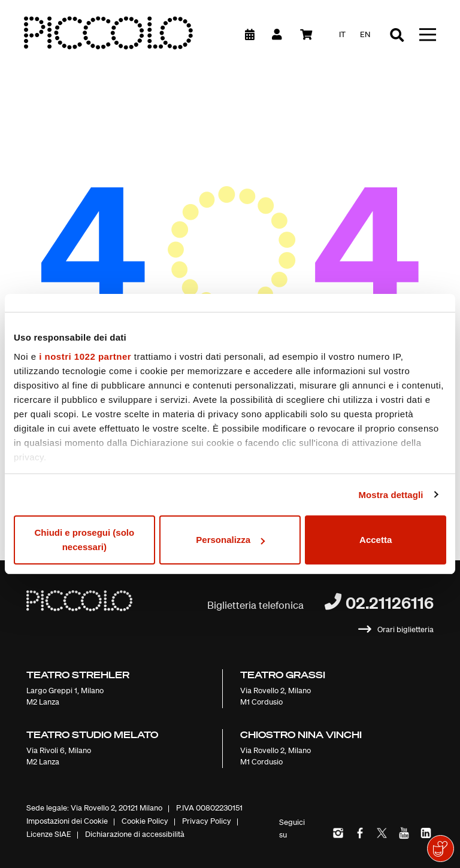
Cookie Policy (145, 821)
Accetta (376, 540)
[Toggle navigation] (428, 34)
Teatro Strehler (78, 675)
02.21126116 (390, 603)
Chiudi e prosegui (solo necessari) (84, 540)
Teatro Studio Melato (92, 735)
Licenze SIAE (49, 834)
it (342, 34)
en (365, 34)
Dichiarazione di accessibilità (135, 834)
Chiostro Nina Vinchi (301, 735)
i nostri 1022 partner (85, 356)
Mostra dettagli (391, 495)
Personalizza (230, 540)
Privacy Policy (207, 821)
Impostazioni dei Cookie (67, 821)
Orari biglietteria (405, 629)
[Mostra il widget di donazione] (441, 849)
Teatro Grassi (283, 675)
